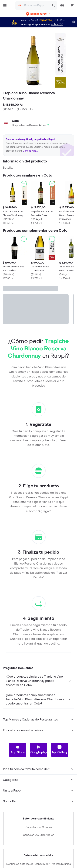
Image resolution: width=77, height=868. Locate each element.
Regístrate (45, 20)
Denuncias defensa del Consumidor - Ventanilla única (39, 864)
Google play (39, 750)
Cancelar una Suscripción (39, 835)
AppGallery (60, 750)
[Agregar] (24, 184)
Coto (15, 121)
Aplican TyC (57, 24)
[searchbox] (36, 5)
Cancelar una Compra (39, 827)
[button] (38, 14)
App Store (18, 750)
